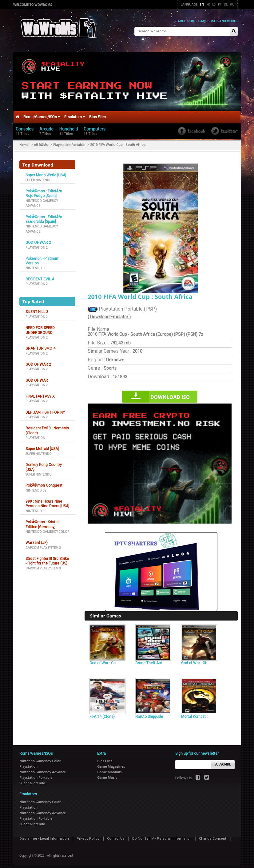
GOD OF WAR (37, 377)
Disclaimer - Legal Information (44, 836)
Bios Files (97, 114)
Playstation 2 (37, 245)
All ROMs (41, 142)
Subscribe (223, 762)
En (202, 4)
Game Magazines (111, 764)
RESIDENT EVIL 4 (40, 276)
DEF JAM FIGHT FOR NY (45, 409)
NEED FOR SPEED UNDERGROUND (40, 327)
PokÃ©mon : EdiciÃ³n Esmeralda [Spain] (44, 216)
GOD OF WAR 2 (38, 240)
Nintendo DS (36, 265)
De (226, 4)
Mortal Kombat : (194, 714)
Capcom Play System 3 (43, 545)
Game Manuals (109, 769)
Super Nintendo (39, 177)
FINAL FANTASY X (40, 393)
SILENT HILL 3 (37, 309)
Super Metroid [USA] (42, 446)
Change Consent (212, 836)
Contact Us (116, 836)
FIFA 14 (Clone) (102, 714)
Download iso (170, 394)
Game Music (107, 775)
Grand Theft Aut (149, 660)
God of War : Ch (103, 660)
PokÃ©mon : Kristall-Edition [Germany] (43, 522)
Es (214, 4)
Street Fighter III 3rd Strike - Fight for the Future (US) (47, 558)
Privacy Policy (88, 836)
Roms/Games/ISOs (42, 114)
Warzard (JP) (37, 540)
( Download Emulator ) (109, 314)
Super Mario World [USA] (46, 172)
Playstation (35, 435)
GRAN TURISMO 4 (40, 346)
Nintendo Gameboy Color (47, 529)
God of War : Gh (194, 660)
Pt (220, 4)
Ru (232, 4)
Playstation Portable (69, 142)
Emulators (75, 114)
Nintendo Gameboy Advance (43, 769)
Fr (208, 4)
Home (24, 142)
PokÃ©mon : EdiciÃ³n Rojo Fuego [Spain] (44, 191)
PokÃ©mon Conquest (44, 483)
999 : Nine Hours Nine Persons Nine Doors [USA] (47, 501)
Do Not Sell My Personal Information (162, 836)
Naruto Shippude (149, 714)
